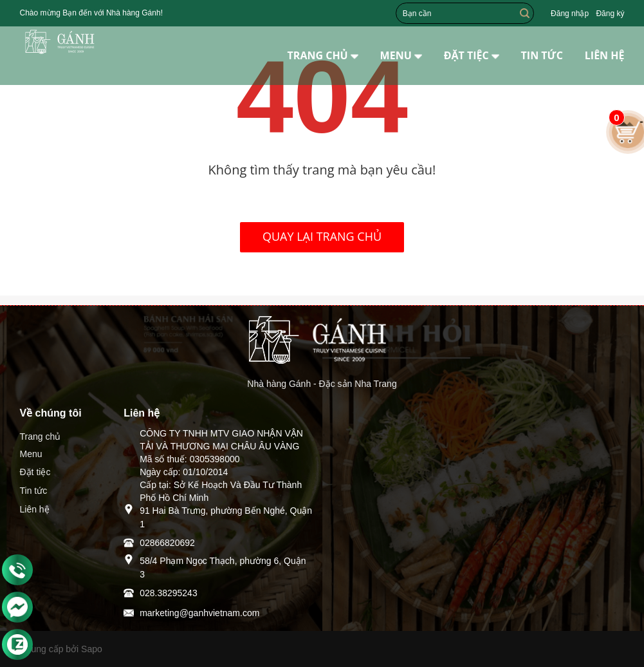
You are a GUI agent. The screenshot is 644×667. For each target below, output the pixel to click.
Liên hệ (35, 509)
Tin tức (34, 491)
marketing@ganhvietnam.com (199, 613)
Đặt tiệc (35, 472)
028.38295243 (169, 593)
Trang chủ (41, 437)
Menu (31, 454)
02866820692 (167, 543)
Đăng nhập (570, 14)
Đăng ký (610, 14)
